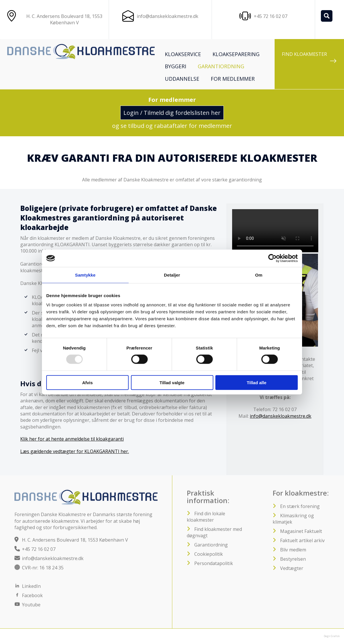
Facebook (32, 595)
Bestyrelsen (293, 559)
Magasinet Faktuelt (301, 531)
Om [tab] (259, 275)
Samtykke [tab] (85, 275)
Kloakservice (183, 54)
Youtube (31, 605)
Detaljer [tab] (172, 275)
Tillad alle (256, 382)
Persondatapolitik (214, 563)
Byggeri (175, 66)
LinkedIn (31, 586)
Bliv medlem (293, 550)
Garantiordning (221, 66)
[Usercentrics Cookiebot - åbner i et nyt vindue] (272, 258)
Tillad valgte (172, 382)
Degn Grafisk (332, 636)
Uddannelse (182, 79)
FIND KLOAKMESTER (309, 58)
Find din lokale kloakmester (206, 517)
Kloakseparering (236, 54)
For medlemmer (233, 79)
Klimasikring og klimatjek (293, 519)
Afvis (87, 382)
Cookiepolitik (209, 554)
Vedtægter (292, 568)
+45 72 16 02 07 (39, 549)
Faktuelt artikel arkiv (302, 540)
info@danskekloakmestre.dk (168, 16)
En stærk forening (300, 506)
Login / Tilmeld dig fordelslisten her (172, 113)
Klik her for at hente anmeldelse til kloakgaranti (72, 439)
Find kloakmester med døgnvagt (214, 532)
